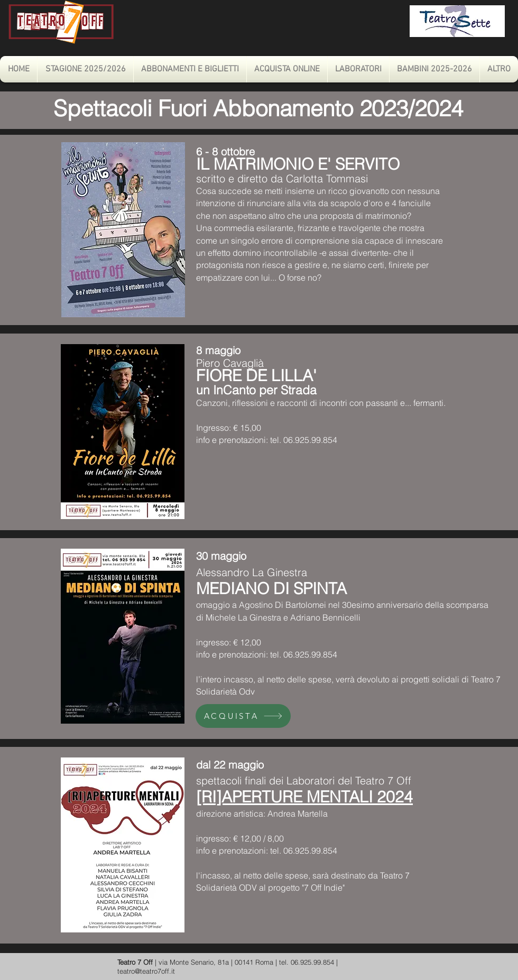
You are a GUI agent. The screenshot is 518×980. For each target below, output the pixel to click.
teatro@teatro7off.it (146, 971)
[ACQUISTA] (243, 716)
